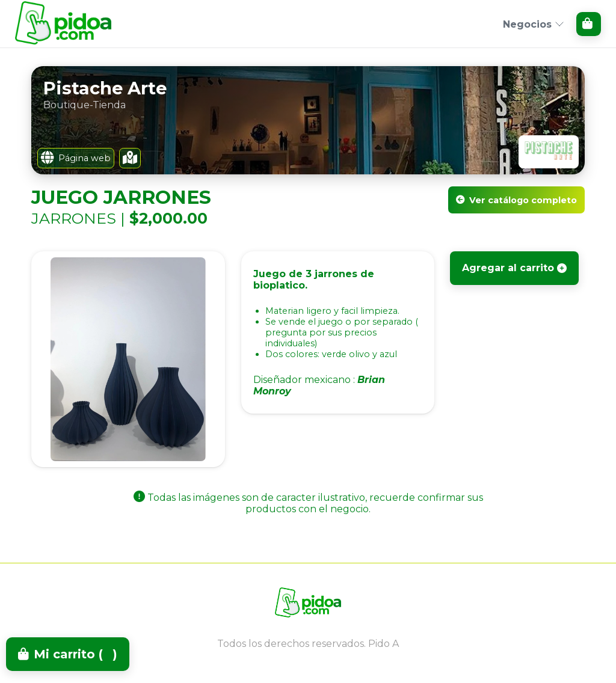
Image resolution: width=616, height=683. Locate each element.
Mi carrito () (68, 654)
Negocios (534, 24)
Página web (76, 158)
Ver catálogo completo (516, 200)
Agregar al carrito (514, 268)
